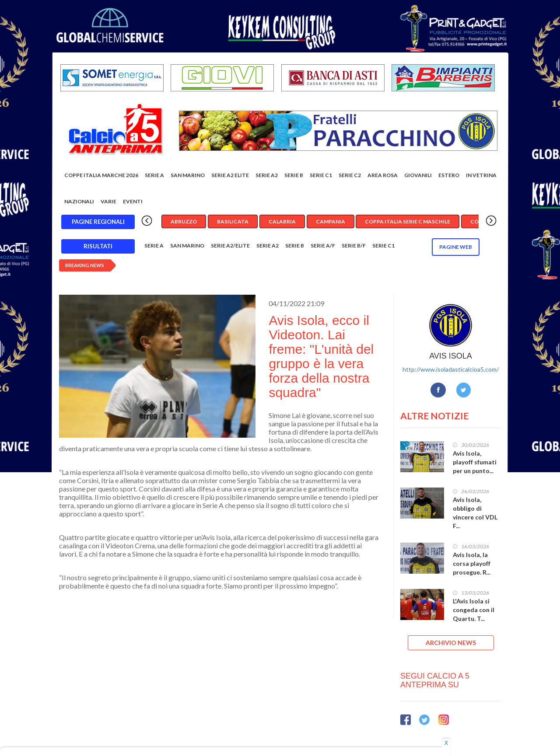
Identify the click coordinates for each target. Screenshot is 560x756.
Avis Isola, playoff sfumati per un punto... (475, 462)
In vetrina (481, 175)
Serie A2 (267, 175)
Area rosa (383, 175)
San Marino (188, 175)
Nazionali (79, 201)
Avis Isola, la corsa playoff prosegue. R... (472, 563)
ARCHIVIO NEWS (451, 643)
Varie (108, 201)
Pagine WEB (456, 247)
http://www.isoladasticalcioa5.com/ (451, 369)
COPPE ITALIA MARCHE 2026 (101, 175)
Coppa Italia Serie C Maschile (408, 221)
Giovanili (418, 175)
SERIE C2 (350, 175)
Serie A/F (323, 246)
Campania (331, 221)
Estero (449, 175)
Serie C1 (321, 175)
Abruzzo (184, 221)
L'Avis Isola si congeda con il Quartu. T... (474, 610)
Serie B (294, 175)
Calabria (282, 221)
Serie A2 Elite (230, 175)
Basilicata (233, 221)
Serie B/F (354, 246)
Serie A (154, 175)
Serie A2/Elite (230, 246)
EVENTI (133, 201)
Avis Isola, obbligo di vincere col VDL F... (475, 513)
